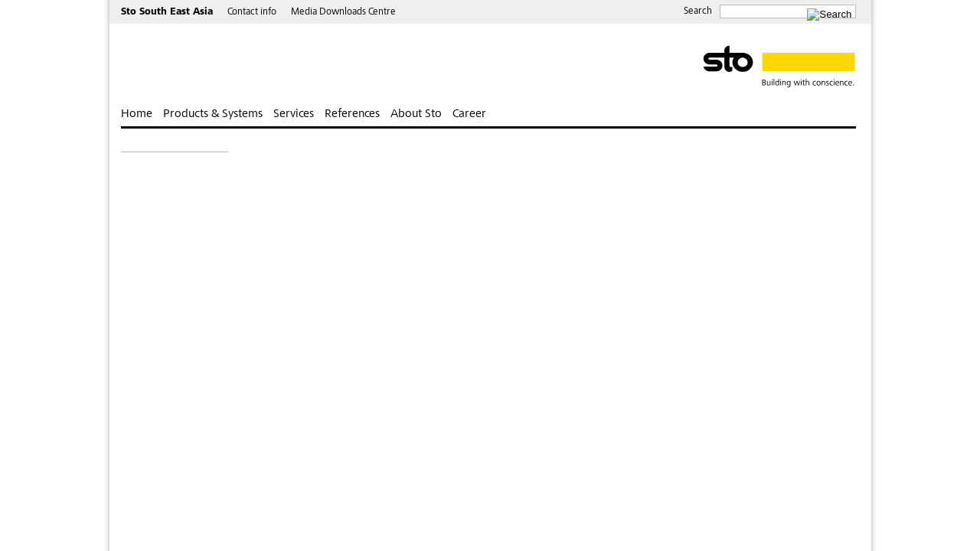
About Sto (416, 114)
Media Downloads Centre (343, 13)
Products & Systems (213, 114)
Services (294, 114)
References (352, 114)
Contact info (252, 13)
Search (698, 12)
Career (469, 114)
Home (137, 114)
